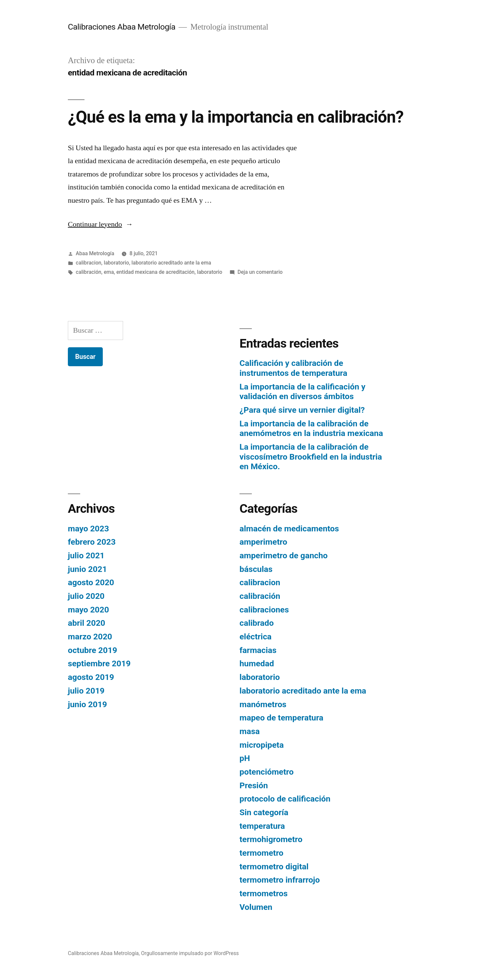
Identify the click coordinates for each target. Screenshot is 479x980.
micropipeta (262, 745)
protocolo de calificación (285, 799)
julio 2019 (86, 691)
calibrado (257, 623)
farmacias (258, 650)
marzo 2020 (90, 637)
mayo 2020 (88, 610)
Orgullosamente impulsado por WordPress (190, 953)
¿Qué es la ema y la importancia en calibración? (236, 117)
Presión (254, 785)
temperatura (262, 826)
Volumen (256, 907)
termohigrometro (271, 839)
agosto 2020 (91, 582)
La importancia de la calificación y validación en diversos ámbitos (302, 392)
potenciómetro (267, 772)
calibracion (89, 263)
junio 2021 (87, 569)
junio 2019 (87, 704)
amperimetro (263, 542)
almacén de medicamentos (289, 529)
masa (250, 731)
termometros (264, 893)
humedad (257, 663)
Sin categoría (264, 812)
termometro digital (274, 867)
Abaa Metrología (95, 253)
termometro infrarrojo (280, 880)
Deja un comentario (260, 272)
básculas (256, 569)
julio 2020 (86, 596)
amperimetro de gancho (284, 555)
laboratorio (116, 263)
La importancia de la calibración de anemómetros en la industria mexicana (311, 429)
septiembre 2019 (99, 663)
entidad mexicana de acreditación (156, 272)
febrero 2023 (92, 542)
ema (109, 272)
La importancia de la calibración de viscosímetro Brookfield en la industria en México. (311, 457)
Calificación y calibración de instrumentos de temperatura (293, 368)
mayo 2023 (88, 529)
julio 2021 (86, 555)
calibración (89, 272)
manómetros (263, 704)
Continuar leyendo (100, 224)
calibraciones (264, 610)
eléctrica (255, 637)
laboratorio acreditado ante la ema (171, 263)
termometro (261, 853)
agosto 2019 (91, 677)
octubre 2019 (92, 650)
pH (245, 758)
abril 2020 (86, 623)
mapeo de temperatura (281, 718)
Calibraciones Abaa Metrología (122, 27)
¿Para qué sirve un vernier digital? (302, 410)
